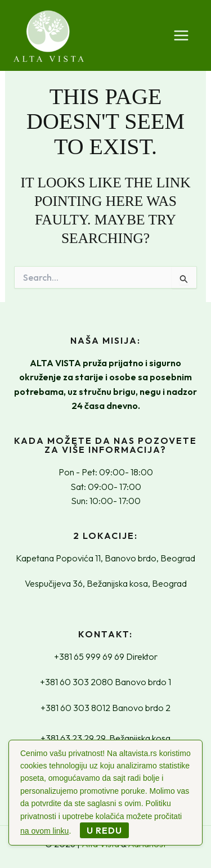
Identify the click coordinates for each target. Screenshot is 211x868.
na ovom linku (44, 831)
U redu (104, 830)
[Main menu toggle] (181, 35)
